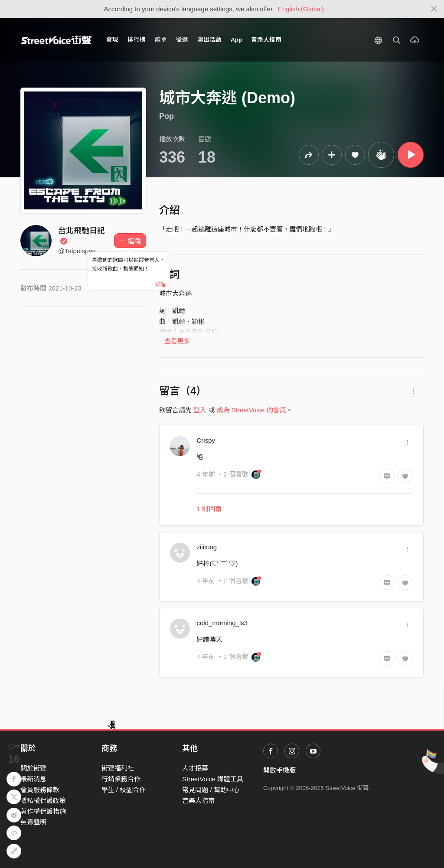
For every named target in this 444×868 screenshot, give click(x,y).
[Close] (434, 9)
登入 (200, 410)
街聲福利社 (118, 768)
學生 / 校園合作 (124, 790)
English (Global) (301, 9)
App (236, 40)
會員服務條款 (40, 790)
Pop (166, 116)
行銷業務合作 (121, 779)
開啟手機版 (279, 770)
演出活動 (209, 40)
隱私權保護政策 (43, 801)
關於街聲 (33, 768)
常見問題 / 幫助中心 (211, 790)
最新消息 (33, 779)
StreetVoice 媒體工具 (213, 779)
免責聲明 (33, 822)
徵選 (182, 40)
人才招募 (195, 768)
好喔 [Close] (160, 284)
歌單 (161, 40)
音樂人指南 (266, 40)
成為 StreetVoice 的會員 (251, 410)
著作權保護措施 (43, 811)
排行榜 (137, 40)
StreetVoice (56, 40)
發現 (112, 40)
